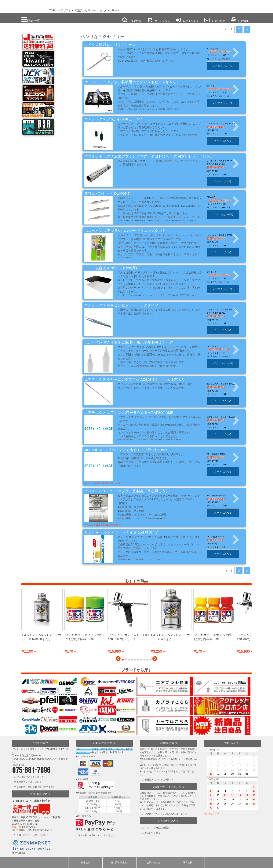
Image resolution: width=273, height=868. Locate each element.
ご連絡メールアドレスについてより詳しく (166, 814)
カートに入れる (227, 141)
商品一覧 (31, 19)
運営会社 (188, 863)
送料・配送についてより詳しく (32, 835)
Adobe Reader (37, 759)
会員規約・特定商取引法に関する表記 (36, 787)
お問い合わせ (154, 863)
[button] (118, 660)
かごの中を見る (152, 833)
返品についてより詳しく (29, 782)
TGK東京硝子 (217, 49)
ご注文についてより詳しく (30, 777)
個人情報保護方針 (120, 863)
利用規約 (86, 863)
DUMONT (215, 197)
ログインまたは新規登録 (157, 828)
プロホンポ (216, 272)
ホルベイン (216, 86)
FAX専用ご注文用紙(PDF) (28, 756)
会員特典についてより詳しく (159, 780)
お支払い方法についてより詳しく (98, 835)
